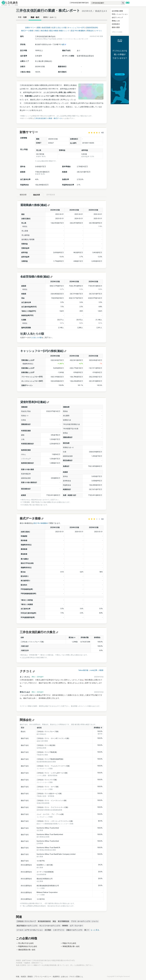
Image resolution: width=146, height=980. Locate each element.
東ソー (87, 930)
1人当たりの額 (36, 338)
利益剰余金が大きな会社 (28, 946)
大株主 (37, 31)
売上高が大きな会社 (26, 943)
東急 (54, 921)
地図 (64, 44)
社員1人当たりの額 (59, 28)
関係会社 (90, 31)
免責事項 (80, 965)
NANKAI (65, 926)
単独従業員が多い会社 (71, 946)
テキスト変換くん (76, 977)
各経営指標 (46, 28)
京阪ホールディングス (74, 930)
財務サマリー (30, 28)
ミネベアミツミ (59, 930)
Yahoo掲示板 (83, 670)
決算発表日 (116, 24)
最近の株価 (54, 31)
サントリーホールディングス (50, 926)
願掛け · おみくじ (50, 17)
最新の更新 (116, 27)
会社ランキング (117, 17)
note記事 (94, 670)
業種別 (30, 977)
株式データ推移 (27, 31)
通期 (39, 28)
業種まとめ (116, 21)
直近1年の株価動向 (78, 31)
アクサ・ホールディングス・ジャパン (85, 921)
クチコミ (99, 31)
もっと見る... (95, 930)
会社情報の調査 (117, 11)
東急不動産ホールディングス (27, 926)
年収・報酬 (22, 17)
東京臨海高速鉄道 (44, 921)
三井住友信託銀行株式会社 (79, 3)
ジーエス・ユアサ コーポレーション (30, 930)
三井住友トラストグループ (26, 921)
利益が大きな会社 (69, 943)
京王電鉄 (48, 930)
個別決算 (23, 195)
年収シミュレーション (120, 14)
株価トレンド (64, 31)
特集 (18, 977)
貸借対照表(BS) (92, 28)
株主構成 (44, 31)
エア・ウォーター (76, 926)
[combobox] (106, 3)
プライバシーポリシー (43, 977)
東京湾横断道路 (64, 921)
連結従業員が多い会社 (27, 950)
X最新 (101, 670)
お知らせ (64, 977)
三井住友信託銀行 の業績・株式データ (48, 118)
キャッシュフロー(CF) (76, 28)
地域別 (23, 977)
